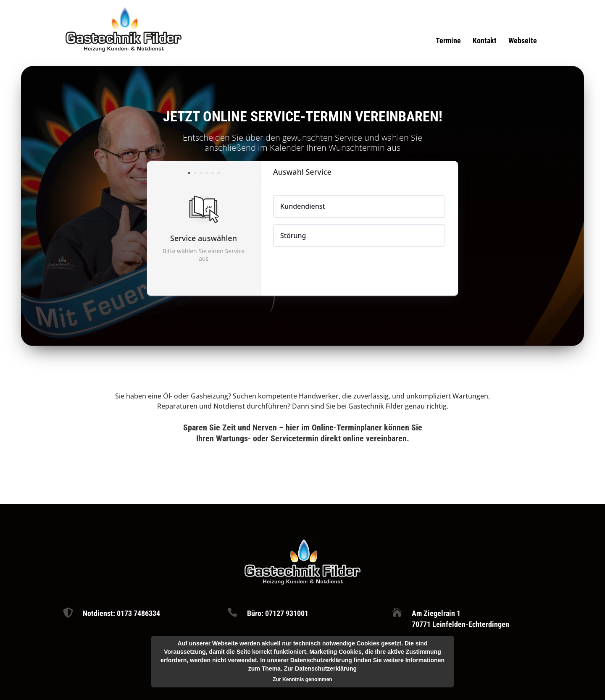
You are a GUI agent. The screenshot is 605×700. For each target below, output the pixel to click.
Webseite (523, 41)
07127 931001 (287, 613)
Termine (448, 41)
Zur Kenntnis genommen (302, 679)
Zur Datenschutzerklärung (320, 669)
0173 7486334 (138, 613)
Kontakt (485, 41)
